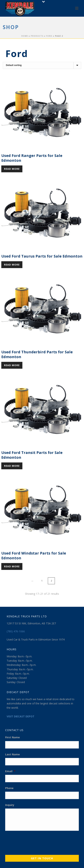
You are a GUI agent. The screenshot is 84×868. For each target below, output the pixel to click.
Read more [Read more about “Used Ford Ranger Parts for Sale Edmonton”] (12, 169)
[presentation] (33, 842)
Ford (49, 36)
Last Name (12, 754)
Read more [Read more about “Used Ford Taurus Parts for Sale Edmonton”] (12, 265)
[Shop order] (42, 65)
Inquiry (10, 805)
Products (37, 36)
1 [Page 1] (42, 581)
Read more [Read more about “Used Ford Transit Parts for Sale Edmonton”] (12, 466)
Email (10, 771)
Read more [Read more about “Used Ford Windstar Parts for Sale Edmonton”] (12, 566)
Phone (9, 788)
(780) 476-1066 (16, 631)
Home (25, 36)
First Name (12, 737)
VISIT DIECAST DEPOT (21, 716)
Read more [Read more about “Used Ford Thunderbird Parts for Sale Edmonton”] (12, 365)
